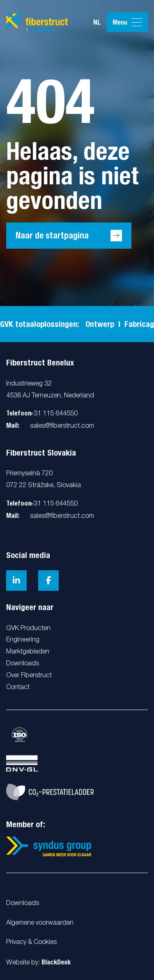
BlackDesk (56, 962)
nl (97, 22)
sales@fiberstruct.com (62, 426)
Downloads (23, 903)
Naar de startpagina (52, 235)
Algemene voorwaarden (40, 923)
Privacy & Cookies (31, 942)
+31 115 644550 (54, 414)
